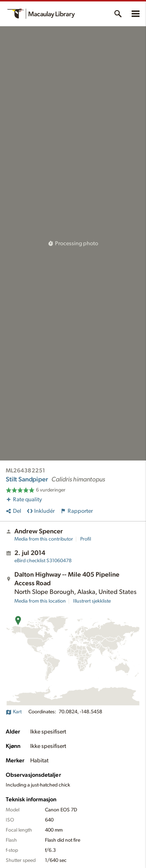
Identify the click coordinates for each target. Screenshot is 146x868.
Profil (86, 539)
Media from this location (40, 601)
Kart (14, 712)
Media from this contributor (44, 539)
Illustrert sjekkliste (92, 601)
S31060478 (43, 561)
